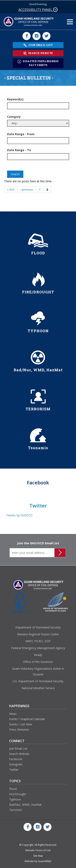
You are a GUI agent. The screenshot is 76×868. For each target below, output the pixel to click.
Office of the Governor (38, 662)
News (13, 714)
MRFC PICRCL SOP (38, 641)
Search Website (19, 754)
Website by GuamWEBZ (38, 861)
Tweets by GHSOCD (19, 515)
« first (11, 189)
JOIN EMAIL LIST (38, 45)
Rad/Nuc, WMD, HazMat (25, 805)
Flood (13, 789)
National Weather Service (38, 688)
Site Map (38, 856)
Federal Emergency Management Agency (38, 648)
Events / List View (21, 724)
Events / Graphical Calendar (27, 719)
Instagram (16, 764)
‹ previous (27, 189)
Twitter (14, 770)
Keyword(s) (15, 99)
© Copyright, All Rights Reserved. (38, 845)
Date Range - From (21, 134)
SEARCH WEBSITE (38, 53)
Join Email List (18, 749)
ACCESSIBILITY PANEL (38, 10)
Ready (38, 655)
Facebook (16, 759)
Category (14, 117)
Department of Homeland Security (38, 627)
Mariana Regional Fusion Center (38, 634)
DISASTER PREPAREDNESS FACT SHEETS (38, 63)
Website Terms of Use (38, 850)
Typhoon (15, 799)
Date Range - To (19, 150)
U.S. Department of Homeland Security (38, 681)
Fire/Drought (18, 794)
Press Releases (19, 730)
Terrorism (16, 810)
